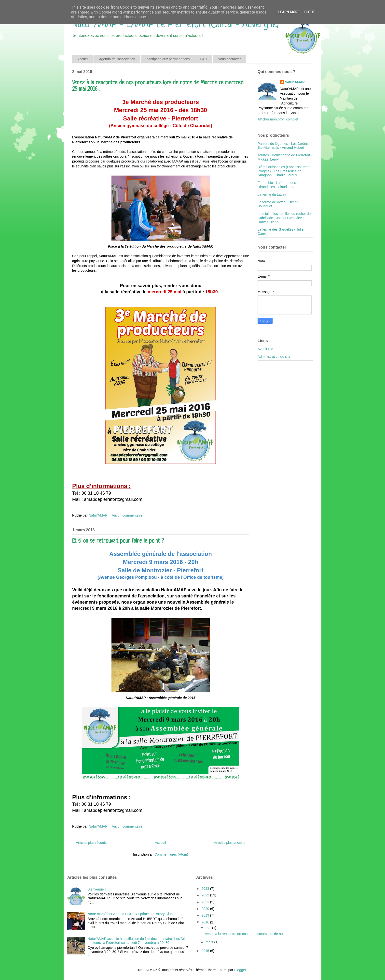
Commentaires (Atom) (171, 854)
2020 (206, 909)
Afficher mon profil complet (278, 119)
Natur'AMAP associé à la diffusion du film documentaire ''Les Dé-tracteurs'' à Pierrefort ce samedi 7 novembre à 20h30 (137, 941)
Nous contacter (229, 59)
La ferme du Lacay (272, 194)
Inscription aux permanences (168, 59)
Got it (309, 12)
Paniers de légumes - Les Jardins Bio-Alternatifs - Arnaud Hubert (283, 146)
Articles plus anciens (230, 843)
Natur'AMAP (295, 82)
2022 (206, 895)
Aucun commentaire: (128, 515)
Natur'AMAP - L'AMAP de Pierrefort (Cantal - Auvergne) (175, 25)
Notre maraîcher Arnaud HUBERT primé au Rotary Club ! (131, 914)
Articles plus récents (91, 843)
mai (209, 928)
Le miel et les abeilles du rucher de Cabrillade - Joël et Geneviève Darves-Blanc (284, 218)
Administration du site (274, 356)
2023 (206, 889)
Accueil (83, 59)
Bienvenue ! (97, 889)
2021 (206, 902)
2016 (206, 922)
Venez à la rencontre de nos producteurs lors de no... (245, 934)
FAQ (204, 59)
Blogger (240, 970)
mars (210, 942)
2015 (206, 951)
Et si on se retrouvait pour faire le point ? (118, 541)
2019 (206, 915)
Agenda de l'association (117, 59)
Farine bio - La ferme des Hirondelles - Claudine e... (277, 185)
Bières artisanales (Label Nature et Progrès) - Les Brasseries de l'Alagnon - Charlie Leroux (284, 171)
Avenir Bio (265, 349)
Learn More (289, 12)
